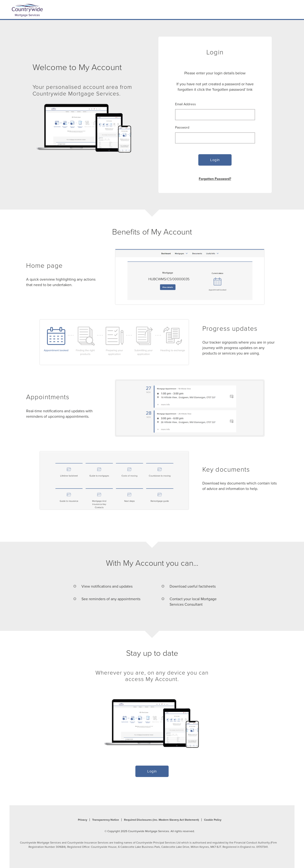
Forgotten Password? (215, 179)
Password (182, 127)
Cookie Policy (213, 820)
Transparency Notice (106, 820)
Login (215, 160)
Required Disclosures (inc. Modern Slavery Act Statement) (161, 820)
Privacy (83, 820)
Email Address (185, 104)
